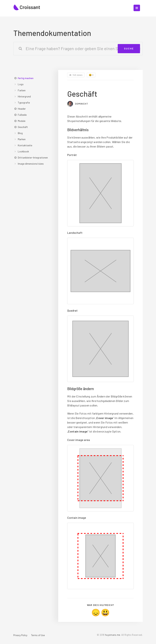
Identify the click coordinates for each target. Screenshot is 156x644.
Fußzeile (22, 115)
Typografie (24, 103)
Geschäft (23, 127)
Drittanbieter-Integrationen (33, 157)
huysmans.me (113, 635)
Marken (22, 139)
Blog (20, 133)
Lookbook (23, 151)
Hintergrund (24, 96)
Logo (21, 84)
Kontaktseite (25, 145)
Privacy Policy (20, 635)
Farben (22, 90)
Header (22, 109)
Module (22, 121)
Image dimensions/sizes (31, 164)
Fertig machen (26, 78)
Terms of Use (38, 635)
